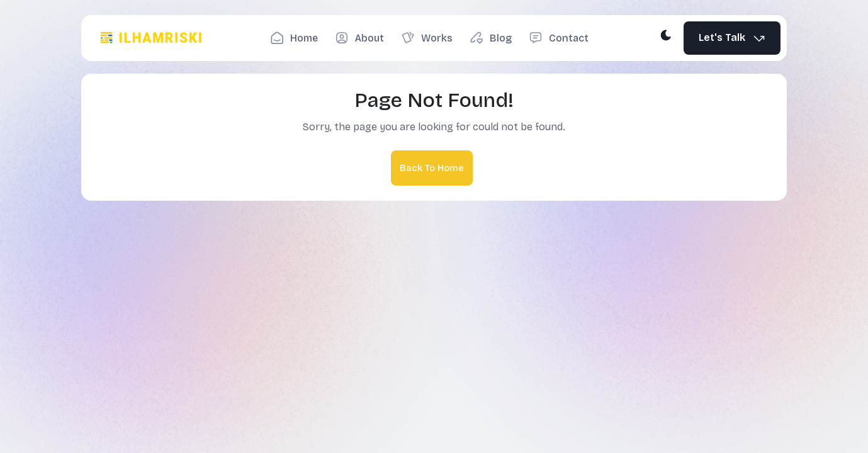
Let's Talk (732, 38)
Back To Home (432, 168)
